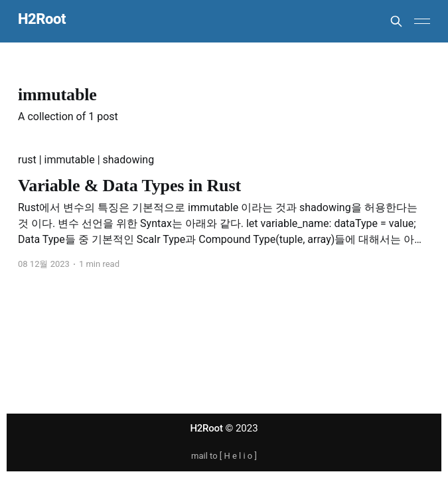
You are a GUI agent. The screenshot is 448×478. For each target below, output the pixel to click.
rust (27, 160)
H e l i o (238, 456)
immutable (70, 160)
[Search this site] (396, 21)
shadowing (129, 160)
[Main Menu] (422, 21)
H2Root (42, 20)
